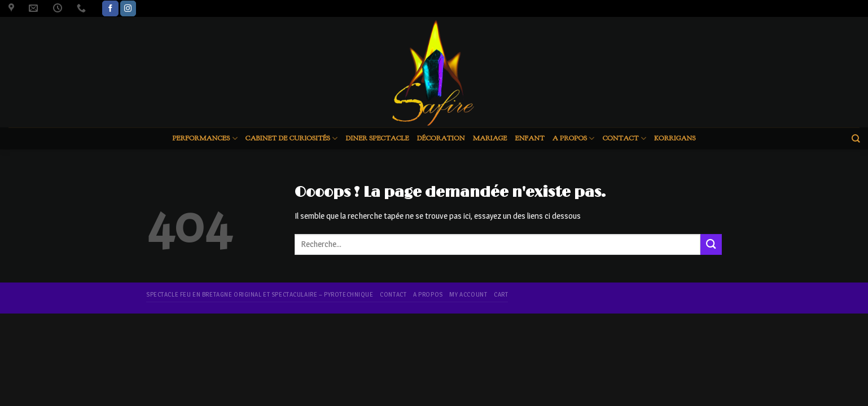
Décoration (441, 138)
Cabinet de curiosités (292, 138)
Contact (624, 138)
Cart (501, 294)
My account (468, 294)
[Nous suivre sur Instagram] (128, 8)
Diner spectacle (377, 138)
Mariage (490, 138)
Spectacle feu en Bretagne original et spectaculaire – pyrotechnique (260, 294)
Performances (205, 138)
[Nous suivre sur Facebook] (110, 8)
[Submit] (711, 244)
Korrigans (675, 138)
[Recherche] (856, 138)
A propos (574, 138)
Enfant (530, 138)
